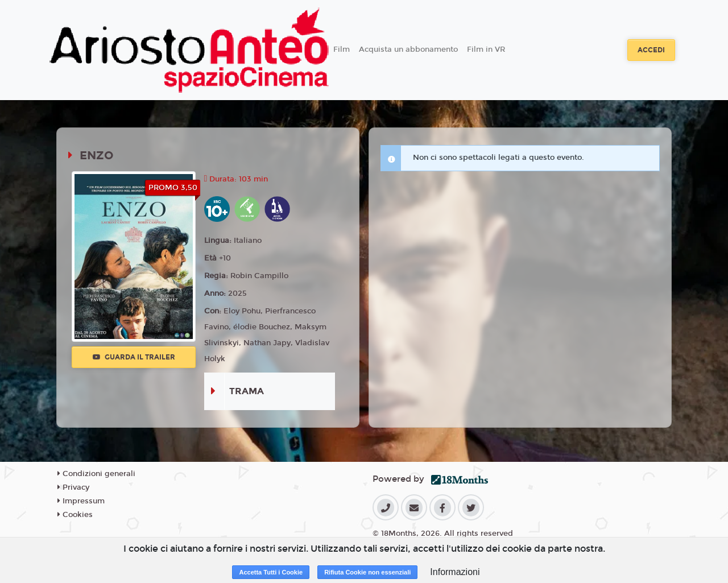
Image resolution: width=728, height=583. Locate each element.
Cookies (75, 515)
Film (342, 49)
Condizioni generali (96, 474)
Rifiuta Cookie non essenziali (367, 572)
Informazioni (455, 572)
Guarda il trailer (134, 357)
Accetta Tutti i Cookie (271, 572)
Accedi (651, 50)
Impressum (81, 501)
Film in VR (486, 49)
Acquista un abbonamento (408, 49)
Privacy (73, 487)
